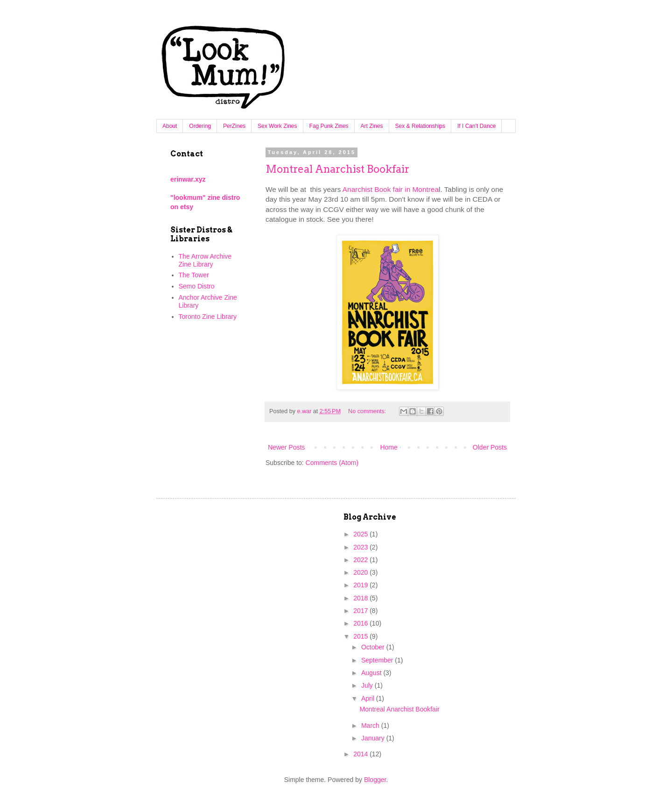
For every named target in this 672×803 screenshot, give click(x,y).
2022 (361, 560)
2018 (361, 598)
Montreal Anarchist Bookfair (337, 169)
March (371, 726)
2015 (361, 636)
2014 (361, 754)
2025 (361, 534)
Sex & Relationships (420, 126)
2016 (361, 623)
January (374, 738)
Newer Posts (286, 447)
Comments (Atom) (332, 463)
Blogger (375, 780)
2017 (361, 611)
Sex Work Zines (277, 126)
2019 (361, 585)
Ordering (200, 126)
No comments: (368, 411)
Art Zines (372, 126)
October (374, 647)
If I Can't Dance (476, 126)
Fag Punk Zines (329, 126)
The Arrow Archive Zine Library (205, 260)
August (372, 673)
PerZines (234, 126)
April (369, 698)
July (368, 685)
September (378, 660)
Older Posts (490, 447)
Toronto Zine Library (208, 317)
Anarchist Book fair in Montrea (391, 189)
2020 (361, 572)
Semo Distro (197, 286)
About (170, 126)
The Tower (194, 275)
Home (388, 447)
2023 (361, 547)
